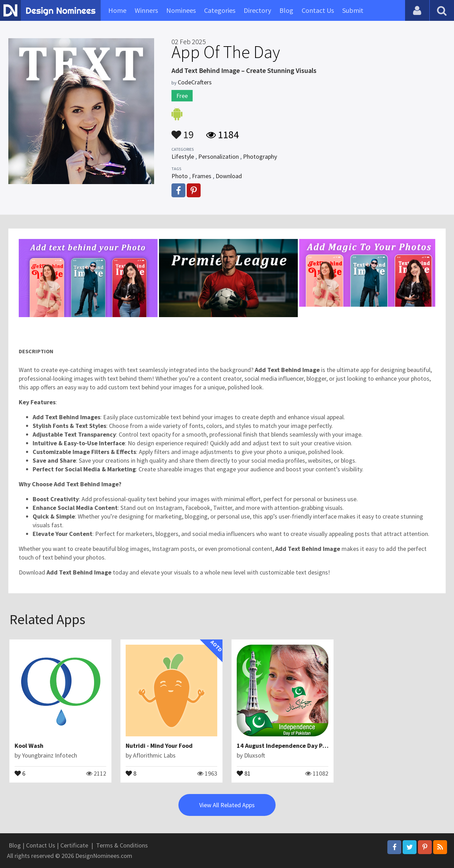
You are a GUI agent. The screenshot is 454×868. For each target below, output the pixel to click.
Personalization (218, 156)
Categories (220, 10)
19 (183, 131)
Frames (202, 176)
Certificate (74, 845)
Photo (180, 176)
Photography (260, 156)
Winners (146, 10)
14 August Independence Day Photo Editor (296, 746)
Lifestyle (183, 156)
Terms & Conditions (122, 845)
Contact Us (318, 10)
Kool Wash (29, 746)
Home (117, 10)
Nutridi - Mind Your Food (159, 746)
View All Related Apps (227, 805)
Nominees (181, 10)
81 (244, 773)
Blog (286, 10)
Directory (257, 10)
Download (229, 176)
